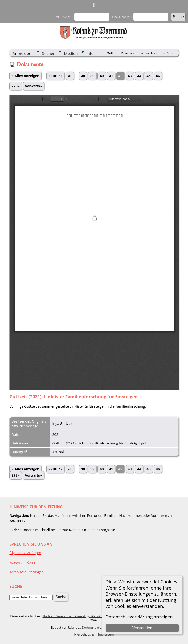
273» (16, 86)
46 (158, 76)
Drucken (127, 53)
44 (139, 76)
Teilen (112, 53)
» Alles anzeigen (25, 76)
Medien (71, 54)
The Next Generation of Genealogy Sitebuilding (75, 616)
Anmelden (22, 54)
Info (90, 54)
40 (102, 76)
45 (148, 76)
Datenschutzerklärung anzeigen (139, 617)
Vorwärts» (34, 86)
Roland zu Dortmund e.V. (85, 627)
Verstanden (142, 628)
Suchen (49, 54)
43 (130, 76)
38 (83, 76)
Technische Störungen (26, 572)
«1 (70, 76)
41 (111, 76)
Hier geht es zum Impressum (94, 635)
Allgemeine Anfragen (25, 553)
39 (92, 76)
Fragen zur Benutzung (26, 562)
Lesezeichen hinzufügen (157, 53)
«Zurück (55, 76)
